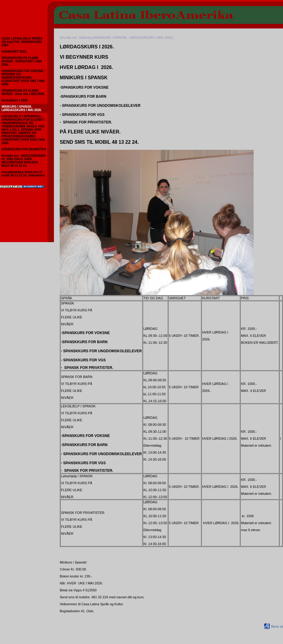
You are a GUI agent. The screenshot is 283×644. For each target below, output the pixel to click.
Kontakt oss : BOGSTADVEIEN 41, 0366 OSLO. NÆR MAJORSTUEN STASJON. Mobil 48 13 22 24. (23, 161)
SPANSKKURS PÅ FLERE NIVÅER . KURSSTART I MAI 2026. (22, 61)
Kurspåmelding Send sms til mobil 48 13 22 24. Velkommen (23, 174)
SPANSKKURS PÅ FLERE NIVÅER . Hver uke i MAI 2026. (23, 92)
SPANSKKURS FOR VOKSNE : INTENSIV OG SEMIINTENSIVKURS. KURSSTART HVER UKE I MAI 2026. (23, 78)
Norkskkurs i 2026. (15, 100)
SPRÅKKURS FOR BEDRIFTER (24, 149)
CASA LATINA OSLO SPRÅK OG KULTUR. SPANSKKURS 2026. (22, 42)
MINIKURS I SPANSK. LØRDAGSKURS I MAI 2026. (22, 108)
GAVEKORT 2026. (14, 52)
